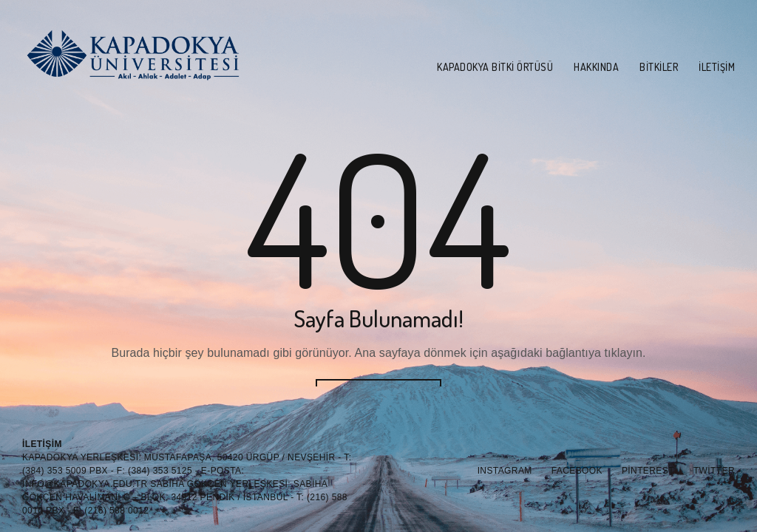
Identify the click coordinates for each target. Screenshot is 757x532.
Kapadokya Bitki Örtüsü (495, 67)
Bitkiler (659, 67)
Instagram (505, 471)
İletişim (717, 67)
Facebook (577, 471)
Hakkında (596, 67)
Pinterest (648, 471)
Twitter (714, 471)
